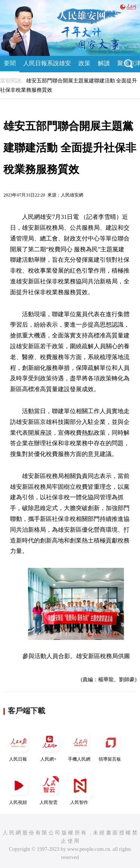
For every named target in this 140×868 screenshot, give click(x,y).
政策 (84, 63)
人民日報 (19, 746)
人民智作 (80, 789)
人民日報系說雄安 (47, 63)
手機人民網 (80, 746)
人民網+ (49, 746)
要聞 (10, 63)
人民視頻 (19, 789)
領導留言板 (111, 746)
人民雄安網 (72, 195)
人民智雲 (49, 789)
